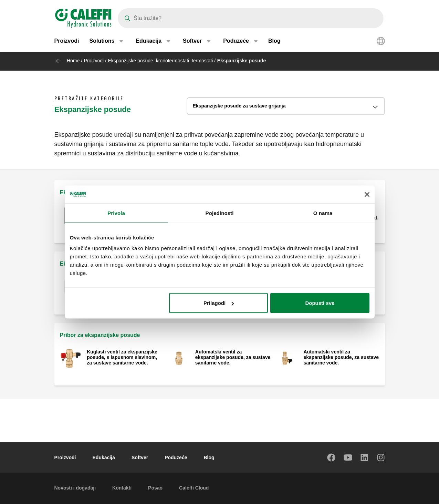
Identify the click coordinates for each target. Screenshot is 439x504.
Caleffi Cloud (194, 488)
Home (73, 61)
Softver (140, 457)
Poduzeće (176, 457)
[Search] (251, 18)
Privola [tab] (116, 213)
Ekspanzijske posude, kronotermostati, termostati (160, 61)
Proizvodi (67, 41)
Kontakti (122, 488)
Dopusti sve (320, 303)
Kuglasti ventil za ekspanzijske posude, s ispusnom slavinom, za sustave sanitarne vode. (122, 357)
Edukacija (104, 457)
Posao (155, 488)
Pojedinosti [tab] (220, 213)
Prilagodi (219, 303)
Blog (274, 41)
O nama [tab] (323, 213)
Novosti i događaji (75, 488)
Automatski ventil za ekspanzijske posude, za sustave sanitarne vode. (233, 357)
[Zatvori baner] (367, 194)
